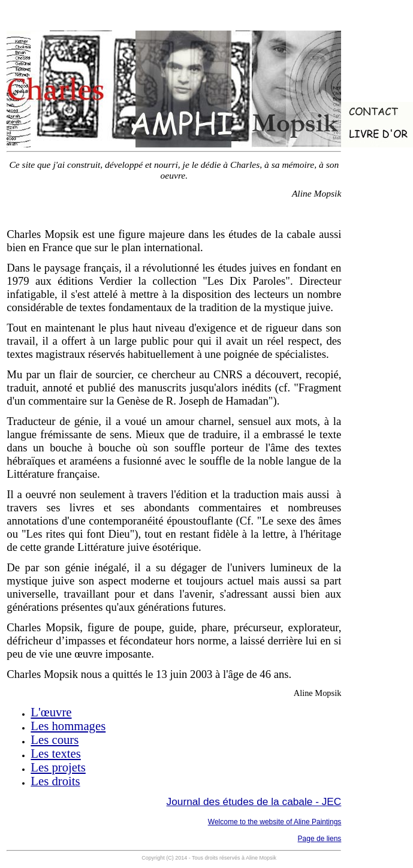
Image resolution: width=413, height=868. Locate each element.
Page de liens (320, 839)
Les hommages (68, 726)
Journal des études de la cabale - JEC (254, 801)
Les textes (55, 754)
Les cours (55, 740)
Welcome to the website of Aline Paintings (275, 822)
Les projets (58, 767)
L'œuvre (51, 712)
